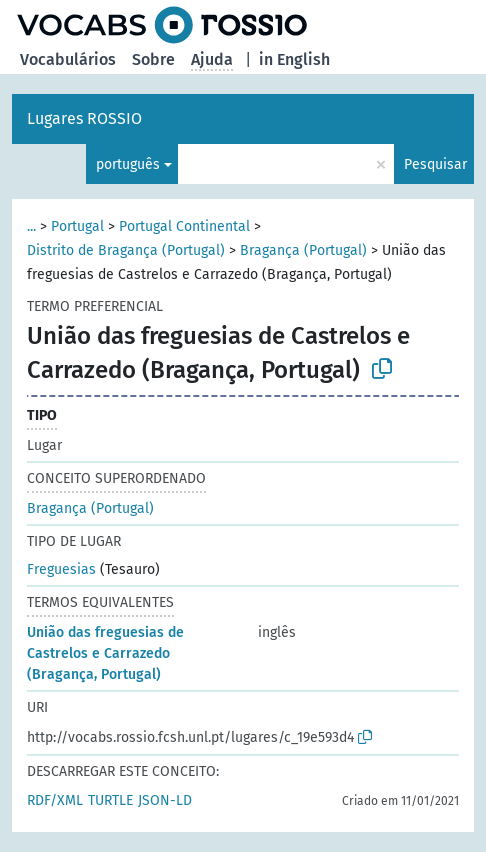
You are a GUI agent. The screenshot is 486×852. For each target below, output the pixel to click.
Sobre (153, 59)
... (31, 226)
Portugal (77, 226)
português (128, 164)
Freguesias (61, 569)
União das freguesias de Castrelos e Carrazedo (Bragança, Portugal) (105, 653)
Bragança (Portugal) (303, 250)
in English (294, 59)
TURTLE (110, 800)
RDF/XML (55, 800)
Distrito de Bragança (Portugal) (126, 250)
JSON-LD (165, 800)
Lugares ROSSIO (84, 118)
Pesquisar (435, 164)
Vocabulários (68, 59)
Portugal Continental (184, 226)
